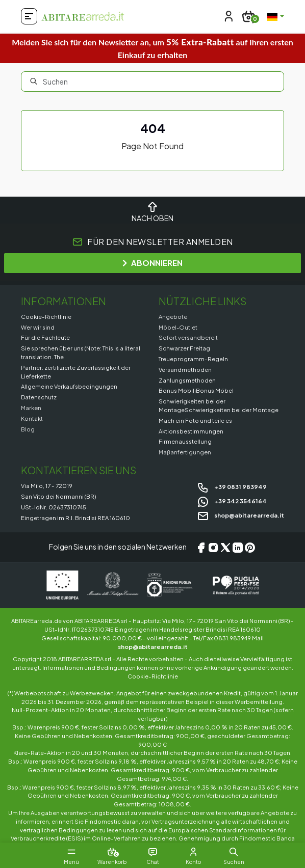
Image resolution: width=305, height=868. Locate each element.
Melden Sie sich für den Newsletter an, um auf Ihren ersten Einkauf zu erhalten (152, 48)
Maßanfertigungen (185, 452)
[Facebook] (201, 547)
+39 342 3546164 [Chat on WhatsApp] (232, 501)
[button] (234, 852)
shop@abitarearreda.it (240, 515)
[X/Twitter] (225, 547)
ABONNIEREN (152, 263)
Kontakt (32, 418)
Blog (28, 429)
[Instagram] (213, 547)
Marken (31, 408)
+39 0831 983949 (232, 486)
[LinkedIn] (238, 547)
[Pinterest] (250, 547)
